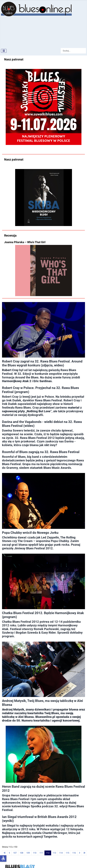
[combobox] (73, 51)
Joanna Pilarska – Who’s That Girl (25, 242)
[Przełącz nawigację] (4, 51)
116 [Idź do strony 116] (74, 853)
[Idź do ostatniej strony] (84, 853)
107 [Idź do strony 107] (15, 853)
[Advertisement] (24, 31)
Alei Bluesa (26, 717)
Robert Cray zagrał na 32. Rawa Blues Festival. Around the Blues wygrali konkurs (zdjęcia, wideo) (42, 363)
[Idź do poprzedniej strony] (9, 853)
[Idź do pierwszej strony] (5, 853)
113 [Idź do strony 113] (54, 853)
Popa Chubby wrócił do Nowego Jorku (30, 533)
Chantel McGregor (55, 833)
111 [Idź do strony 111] (41, 853)
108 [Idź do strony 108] (22, 853)
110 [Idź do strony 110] (35, 853)
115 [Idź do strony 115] (67, 853)
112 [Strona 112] (48, 853)
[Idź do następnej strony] (80, 853)
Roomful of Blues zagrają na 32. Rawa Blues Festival (41, 452)
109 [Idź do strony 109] (28, 853)
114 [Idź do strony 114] (61, 853)
